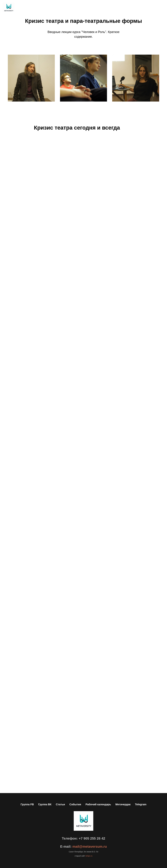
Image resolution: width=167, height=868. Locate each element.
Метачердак (123, 804)
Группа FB (27, 804)
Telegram (141, 804)
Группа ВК (45, 804)
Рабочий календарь (98, 804)
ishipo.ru (89, 856)
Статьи (60, 804)
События (75, 804)
